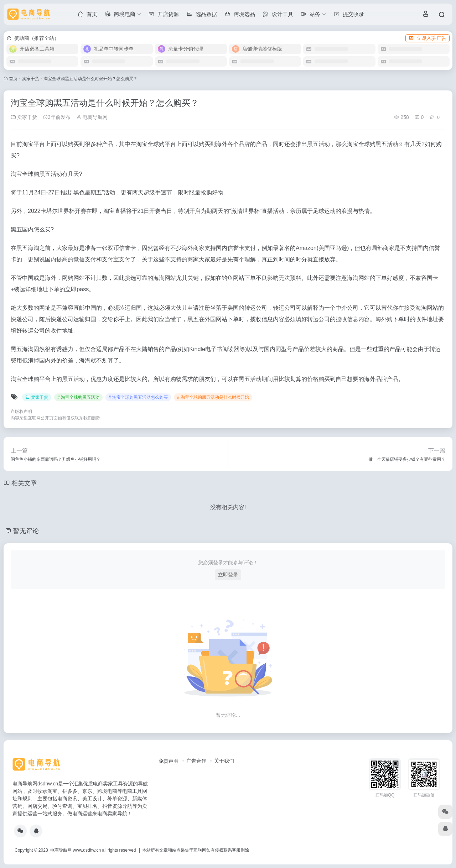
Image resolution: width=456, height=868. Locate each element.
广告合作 (196, 761)
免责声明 (169, 761)
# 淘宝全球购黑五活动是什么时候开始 (213, 397)
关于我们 (224, 761)
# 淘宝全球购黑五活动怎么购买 (138, 397)
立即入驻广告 (427, 38)
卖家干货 (31, 79)
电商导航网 (92, 117)
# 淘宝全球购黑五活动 (78, 397)
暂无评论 (26, 531)
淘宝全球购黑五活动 (373, 144)
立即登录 (228, 575)
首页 (13, 79)
